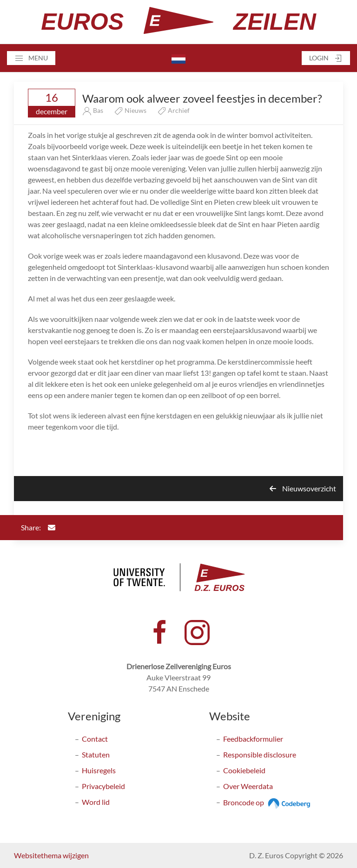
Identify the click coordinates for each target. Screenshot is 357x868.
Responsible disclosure (260, 754)
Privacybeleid (103, 786)
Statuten (96, 754)
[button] (31, 58)
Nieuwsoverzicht (303, 488)
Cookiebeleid (244, 770)
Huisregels (99, 770)
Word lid (96, 802)
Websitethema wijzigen (51, 855)
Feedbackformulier (253, 739)
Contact (95, 739)
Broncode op (268, 802)
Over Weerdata (248, 786)
